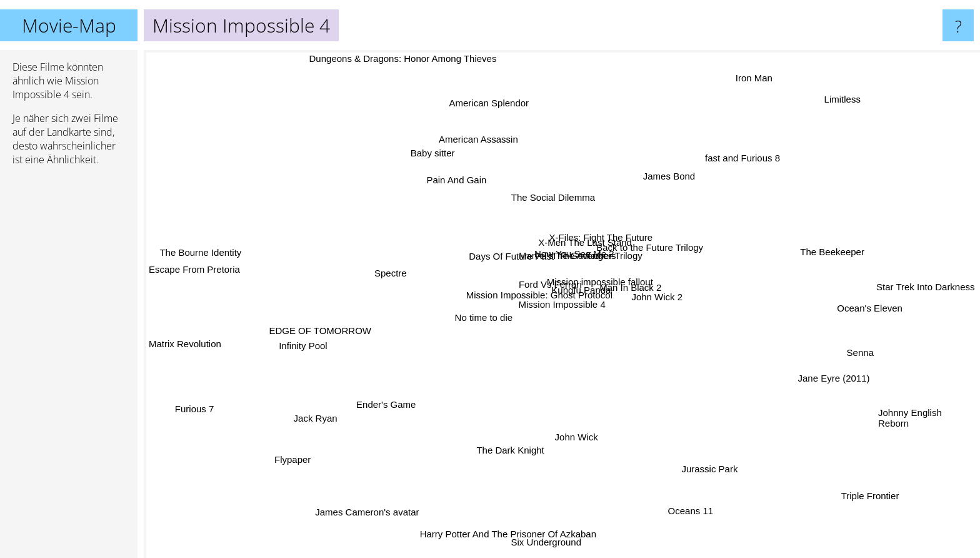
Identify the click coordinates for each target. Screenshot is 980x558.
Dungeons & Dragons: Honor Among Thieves (430, 58)
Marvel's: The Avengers (529, 271)
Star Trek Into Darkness (871, 288)
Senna (871, 351)
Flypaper (298, 461)
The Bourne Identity (190, 228)
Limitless (781, 119)
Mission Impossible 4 (562, 304)
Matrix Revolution (237, 309)
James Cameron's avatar (429, 486)
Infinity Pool (357, 337)
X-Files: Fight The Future (618, 261)
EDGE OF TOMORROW (315, 307)
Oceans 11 (692, 522)
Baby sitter (458, 185)
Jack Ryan (316, 435)
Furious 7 (175, 426)
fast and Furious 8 (697, 170)
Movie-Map (69, 25)
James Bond (635, 194)
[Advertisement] (69, 367)
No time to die (502, 304)
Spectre (411, 268)
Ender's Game (423, 384)
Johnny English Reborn (910, 405)
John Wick (573, 475)
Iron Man (767, 60)
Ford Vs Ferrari (540, 286)
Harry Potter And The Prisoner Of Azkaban (503, 528)
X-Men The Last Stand (593, 282)
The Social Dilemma (566, 225)
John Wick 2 (661, 304)
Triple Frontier (875, 508)
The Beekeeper (798, 251)
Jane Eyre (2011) (775, 363)
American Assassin (497, 174)
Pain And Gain (422, 143)
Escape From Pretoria (194, 275)
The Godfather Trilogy (623, 242)
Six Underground (538, 546)
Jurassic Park (734, 495)
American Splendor (504, 144)
